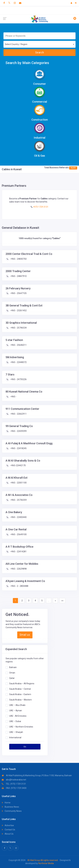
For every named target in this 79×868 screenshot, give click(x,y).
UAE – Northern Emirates (21, 727)
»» (62, 601)
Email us (25, 635)
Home (6, 803)
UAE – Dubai (15, 721)
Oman (12, 673)
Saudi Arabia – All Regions (22, 684)
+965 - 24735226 (18, 379)
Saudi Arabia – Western (20, 700)
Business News (10, 807)
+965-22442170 (18, 465)
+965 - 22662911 (18, 414)
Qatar (12, 678)
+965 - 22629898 (18, 569)
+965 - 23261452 (18, 310)
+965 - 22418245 (18, 448)
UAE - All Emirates (18, 716)
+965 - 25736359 (18, 500)
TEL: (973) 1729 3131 (14, 784)
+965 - (13, 397)
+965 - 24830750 (18, 259)
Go (25, 747)
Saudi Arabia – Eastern (20, 694)
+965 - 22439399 (18, 431)
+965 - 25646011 (18, 345)
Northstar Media (46, 863)
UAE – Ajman (16, 711)
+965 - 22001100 (18, 483)
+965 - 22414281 (18, 552)
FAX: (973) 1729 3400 (14, 788)
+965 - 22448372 (18, 362)
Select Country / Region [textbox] (16, 44)
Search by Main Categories (27, 63)
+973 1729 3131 (40, 207)
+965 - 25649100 (18, 534)
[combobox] (39, 44)
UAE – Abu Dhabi (17, 705)
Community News (12, 811)
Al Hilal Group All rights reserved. (43, 860)
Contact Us (8, 830)
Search (39, 52)
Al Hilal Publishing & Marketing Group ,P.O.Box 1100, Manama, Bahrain (37, 775)
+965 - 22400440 (18, 517)
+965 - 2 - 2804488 (19, 586)
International (15, 738)
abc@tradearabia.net (14, 780)
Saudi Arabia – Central (20, 689)
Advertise (8, 825)
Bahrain (13, 667)
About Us (8, 834)
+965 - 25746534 (18, 328)
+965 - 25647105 (18, 293)
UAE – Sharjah (16, 732)
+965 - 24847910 (18, 276)
